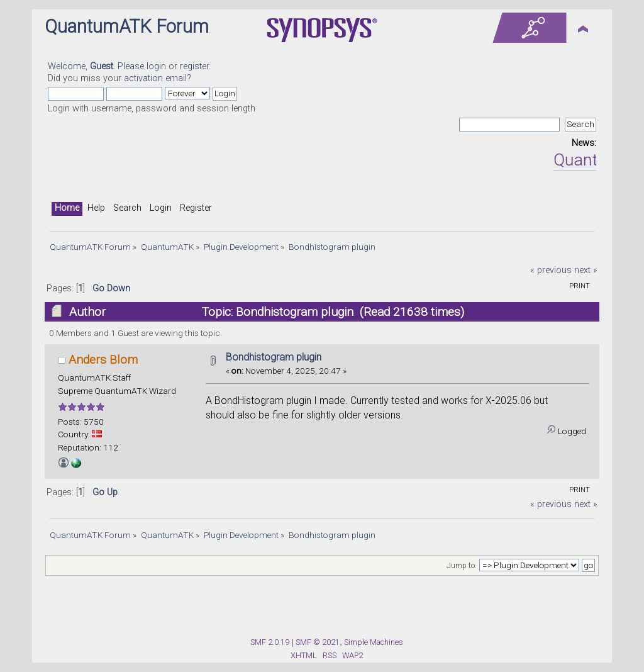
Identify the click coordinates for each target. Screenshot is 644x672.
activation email (155, 78)
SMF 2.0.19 (270, 642)
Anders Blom (103, 360)
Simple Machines (374, 642)
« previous (551, 270)
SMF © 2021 (318, 642)
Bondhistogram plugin (274, 357)
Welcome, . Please (97, 66)
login (156, 66)
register (194, 66)
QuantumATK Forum (127, 26)
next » (586, 270)
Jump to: (462, 566)
